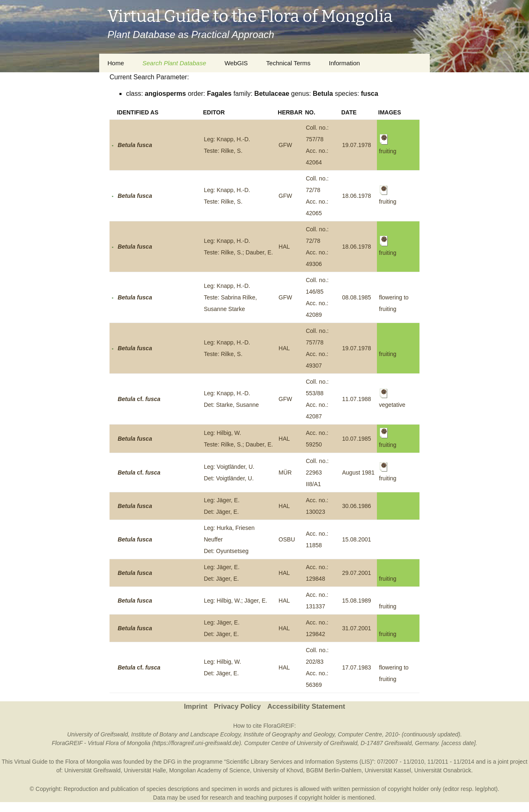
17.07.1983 (357, 667)
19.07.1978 (357, 145)
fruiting (388, 354)
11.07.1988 (357, 399)
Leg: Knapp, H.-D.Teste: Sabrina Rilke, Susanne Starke (230, 297)
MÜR (285, 472)
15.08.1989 (357, 601)
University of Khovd (278, 770)
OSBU (287, 539)
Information (344, 63)
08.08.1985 (357, 297)
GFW (285, 145)
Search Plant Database (174, 63)
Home (116, 63)
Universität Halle (145, 770)
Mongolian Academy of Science (209, 770)
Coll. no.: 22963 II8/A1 (317, 472)
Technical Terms (288, 63)
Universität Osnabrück (443, 770)
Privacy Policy (237, 706)
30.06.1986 (357, 506)
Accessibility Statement (306, 706)
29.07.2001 (357, 573)
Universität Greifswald (93, 770)
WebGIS (236, 63)
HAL (284, 247)
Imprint (196, 706)
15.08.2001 (357, 539)
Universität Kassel (388, 770)
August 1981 (359, 472)
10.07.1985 (357, 439)
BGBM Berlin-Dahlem (334, 770)
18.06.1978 (357, 196)
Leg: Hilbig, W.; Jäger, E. (235, 601)
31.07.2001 (357, 628)
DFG (169, 762)
